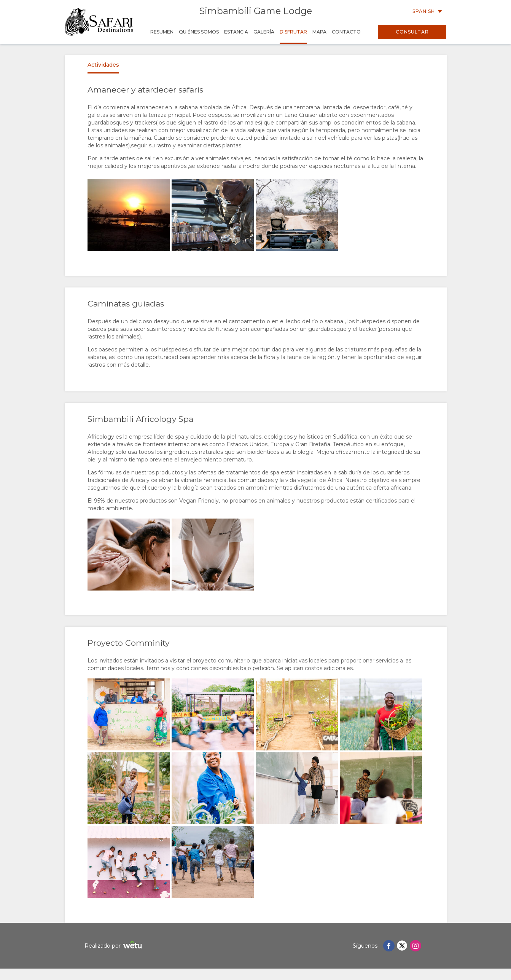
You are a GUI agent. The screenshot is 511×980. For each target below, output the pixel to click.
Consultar (412, 32)
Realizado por (114, 946)
